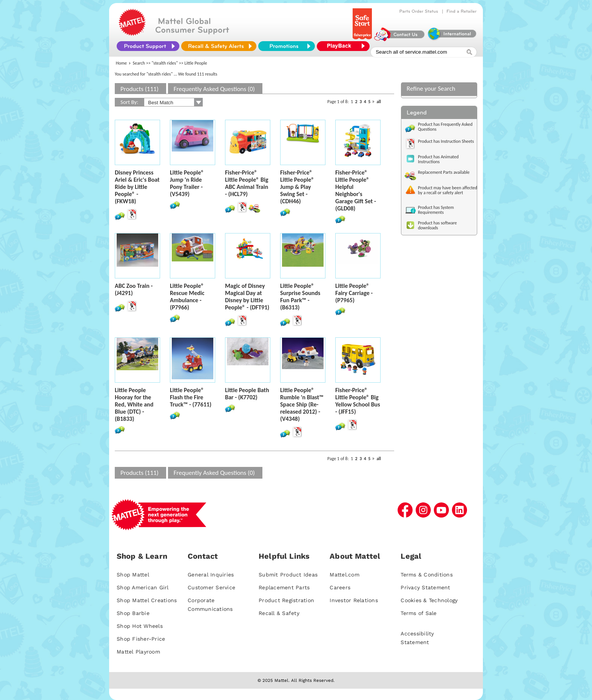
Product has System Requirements (436, 210)
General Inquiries (211, 575)
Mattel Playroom (138, 652)
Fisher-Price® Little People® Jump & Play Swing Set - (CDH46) (297, 187)
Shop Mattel (133, 575)
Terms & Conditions (427, 575)
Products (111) (140, 89)
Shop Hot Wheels (140, 626)
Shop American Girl (143, 587)
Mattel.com (345, 575)
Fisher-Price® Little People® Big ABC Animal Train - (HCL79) (247, 183)
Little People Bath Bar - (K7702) (247, 394)
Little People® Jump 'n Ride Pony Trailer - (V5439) (187, 183)
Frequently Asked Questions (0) (214, 89)
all (379, 102)
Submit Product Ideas (288, 575)
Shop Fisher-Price (141, 639)
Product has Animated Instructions (438, 159)
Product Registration (286, 600)
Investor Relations (354, 600)
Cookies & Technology (429, 600)
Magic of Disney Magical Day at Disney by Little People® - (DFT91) (247, 297)
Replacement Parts (284, 587)
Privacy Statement (425, 587)
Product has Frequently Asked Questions (445, 127)
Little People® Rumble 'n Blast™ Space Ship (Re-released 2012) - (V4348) (302, 404)
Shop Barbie (133, 613)
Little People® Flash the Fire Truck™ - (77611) (191, 397)
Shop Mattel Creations (147, 600)
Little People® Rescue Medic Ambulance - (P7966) (187, 297)
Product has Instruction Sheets (446, 141)
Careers (340, 587)
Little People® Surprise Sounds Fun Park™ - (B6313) (300, 297)
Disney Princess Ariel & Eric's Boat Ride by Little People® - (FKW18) (137, 187)
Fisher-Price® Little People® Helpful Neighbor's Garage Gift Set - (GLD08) (356, 190)
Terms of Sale (419, 613)
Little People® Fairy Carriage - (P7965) (354, 293)
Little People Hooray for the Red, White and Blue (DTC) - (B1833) (134, 404)
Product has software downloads (437, 225)
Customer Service (211, 587)
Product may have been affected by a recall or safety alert (448, 190)
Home (121, 63)
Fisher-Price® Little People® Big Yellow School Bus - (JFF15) (358, 401)
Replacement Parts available (444, 172)
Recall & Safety (279, 613)
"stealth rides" (165, 63)
